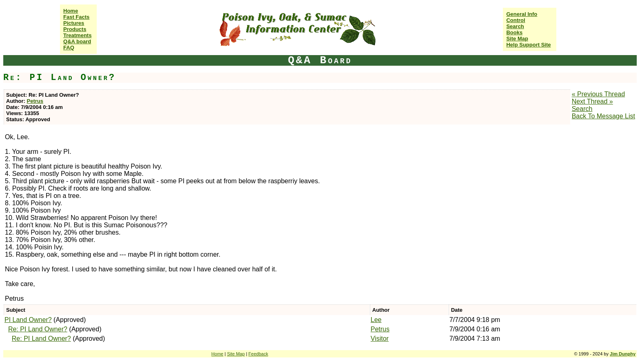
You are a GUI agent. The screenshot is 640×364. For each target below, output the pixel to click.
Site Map (517, 39)
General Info (522, 14)
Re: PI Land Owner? (38, 329)
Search (515, 26)
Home (71, 11)
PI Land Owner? (28, 320)
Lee (376, 320)
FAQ (69, 48)
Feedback (258, 354)
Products (75, 29)
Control (516, 20)
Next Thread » (592, 101)
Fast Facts (76, 17)
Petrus (35, 101)
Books (514, 32)
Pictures (74, 23)
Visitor (380, 338)
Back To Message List (603, 116)
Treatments (77, 35)
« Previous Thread (598, 94)
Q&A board (77, 41)
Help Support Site (528, 45)
